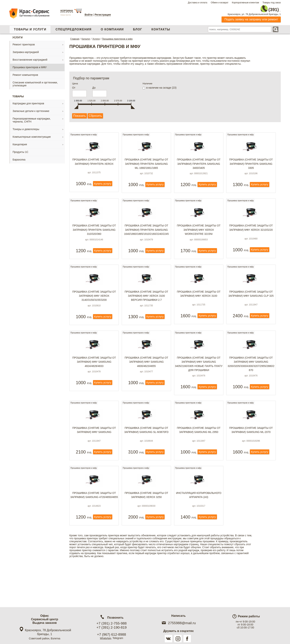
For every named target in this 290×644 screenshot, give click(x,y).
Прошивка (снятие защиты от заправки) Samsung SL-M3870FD (146, 451)
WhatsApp (106, 638)
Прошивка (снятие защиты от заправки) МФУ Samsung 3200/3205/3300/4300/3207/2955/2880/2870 (251, 382)
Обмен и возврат (219, 3)
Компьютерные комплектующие (32, 135)
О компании (112, 28)
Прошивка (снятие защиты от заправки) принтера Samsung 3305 (251, 165)
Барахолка (19, 158)
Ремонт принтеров (24, 43)
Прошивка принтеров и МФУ (30, 65)
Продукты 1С (20, 150)
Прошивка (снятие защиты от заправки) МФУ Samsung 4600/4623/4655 (146, 380)
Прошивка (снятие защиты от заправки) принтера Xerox (94, 163)
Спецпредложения (73, 28)
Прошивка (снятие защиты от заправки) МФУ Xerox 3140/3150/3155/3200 (94, 308)
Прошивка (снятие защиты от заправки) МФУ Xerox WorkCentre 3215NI (199, 237)
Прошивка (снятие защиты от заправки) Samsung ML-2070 (251, 451)
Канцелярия (20, 143)
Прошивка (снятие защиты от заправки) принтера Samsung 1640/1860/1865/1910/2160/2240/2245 (146, 237)
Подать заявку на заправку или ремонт (251, 18)
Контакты (161, 28)
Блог (138, 28)
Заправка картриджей (26, 50)
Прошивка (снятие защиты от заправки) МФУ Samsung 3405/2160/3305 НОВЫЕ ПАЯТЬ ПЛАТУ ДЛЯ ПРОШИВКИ (199, 382)
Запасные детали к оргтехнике (31, 109)
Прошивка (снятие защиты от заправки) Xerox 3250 (146, 523)
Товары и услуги (30, 28)
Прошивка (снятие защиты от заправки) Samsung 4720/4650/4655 (94, 525)
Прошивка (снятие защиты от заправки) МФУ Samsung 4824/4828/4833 (94, 380)
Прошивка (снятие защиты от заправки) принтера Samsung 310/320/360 (94, 237)
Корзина (67, 11)
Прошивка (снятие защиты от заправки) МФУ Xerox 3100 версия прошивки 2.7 (146, 308)
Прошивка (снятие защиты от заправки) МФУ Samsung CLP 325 (251, 306)
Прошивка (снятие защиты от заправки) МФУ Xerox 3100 (199, 306)
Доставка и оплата (198, 3)
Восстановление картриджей (30, 58)
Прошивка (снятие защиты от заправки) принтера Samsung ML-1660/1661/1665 (146, 165)
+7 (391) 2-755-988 (111, 623)
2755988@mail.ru (178, 623)
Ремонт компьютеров (25, 73)
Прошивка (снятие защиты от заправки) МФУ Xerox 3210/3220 (251, 234)
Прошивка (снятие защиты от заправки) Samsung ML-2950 (199, 451)
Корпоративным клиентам (246, 3)
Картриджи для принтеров (28, 102)
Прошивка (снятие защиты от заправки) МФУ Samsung (94, 451)
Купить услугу (103, 190)
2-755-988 (262, 8)
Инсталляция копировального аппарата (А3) (199, 523)
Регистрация (103, 15)
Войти (88, 15)
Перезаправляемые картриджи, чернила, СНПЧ (32, 118)
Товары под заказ (272, 3)
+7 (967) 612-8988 (112, 634)
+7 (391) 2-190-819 (111, 627)
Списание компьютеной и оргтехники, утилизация (35, 82)
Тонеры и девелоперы (26, 127)
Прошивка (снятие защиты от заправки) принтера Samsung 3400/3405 (199, 165)
